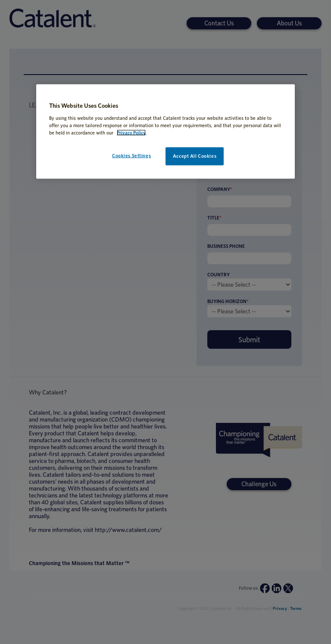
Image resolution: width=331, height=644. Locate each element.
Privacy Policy (131, 132)
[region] (165, 132)
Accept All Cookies (195, 156)
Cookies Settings (131, 155)
